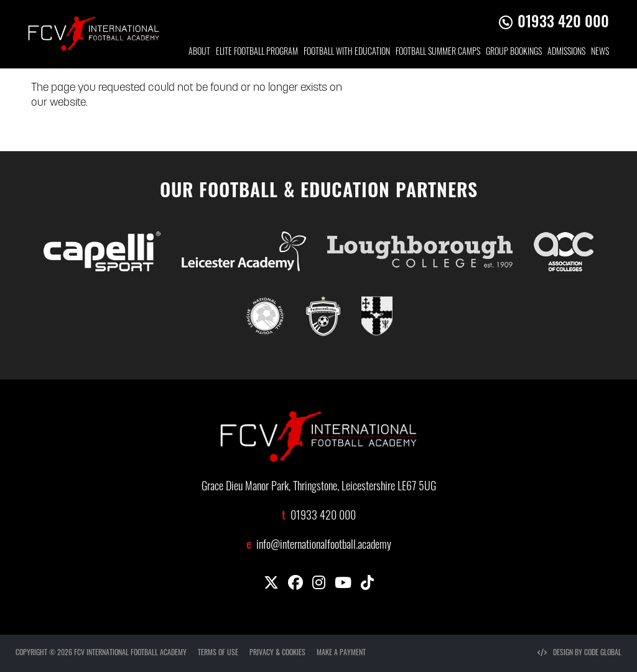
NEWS (600, 53)
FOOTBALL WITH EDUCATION (347, 53)
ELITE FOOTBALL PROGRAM (257, 53)
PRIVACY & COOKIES (277, 653)
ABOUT (199, 53)
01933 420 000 (563, 24)
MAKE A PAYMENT (341, 653)
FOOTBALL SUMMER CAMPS (438, 53)
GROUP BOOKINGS (514, 53)
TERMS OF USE (218, 653)
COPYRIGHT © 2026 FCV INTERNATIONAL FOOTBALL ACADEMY (101, 653)
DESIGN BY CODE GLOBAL (579, 653)
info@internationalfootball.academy (324, 546)
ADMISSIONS (566, 53)
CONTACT (594, 84)
